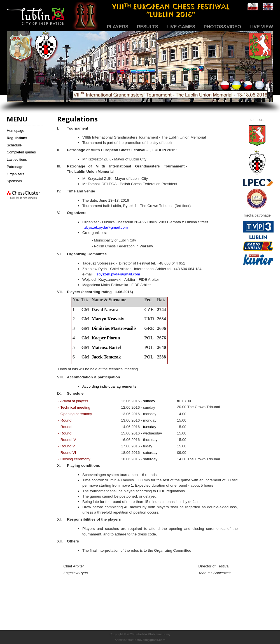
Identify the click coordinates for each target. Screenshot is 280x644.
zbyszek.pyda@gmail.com (106, 227)
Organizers (16, 174)
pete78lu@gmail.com (150, 640)
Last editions (17, 159)
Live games (181, 27)
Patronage (15, 167)
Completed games (21, 152)
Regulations (17, 138)
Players (117, 27)
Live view (261, 27)
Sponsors (14, 181)
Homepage (16, 131)
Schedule (14, 145)
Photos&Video (222, 27)
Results (147, 27)
